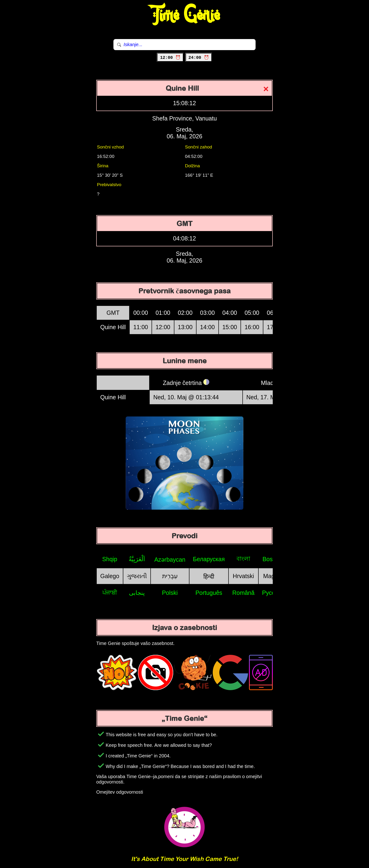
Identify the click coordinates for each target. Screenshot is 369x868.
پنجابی (137, 593)
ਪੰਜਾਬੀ (110, 592)
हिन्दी (209, 576)
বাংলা (243, 559)
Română (243, 593)
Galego (110, 576)
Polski (170, 593)
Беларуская (209, 559)
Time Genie (185, 15)
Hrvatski (243, 576)
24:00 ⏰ (199, 58)
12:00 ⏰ (170, 58)
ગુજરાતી (137, 576)
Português (209, 593)
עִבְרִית (170, 576)
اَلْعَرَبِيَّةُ (137, 559)
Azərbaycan (170, 560)
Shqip (110, 559)
